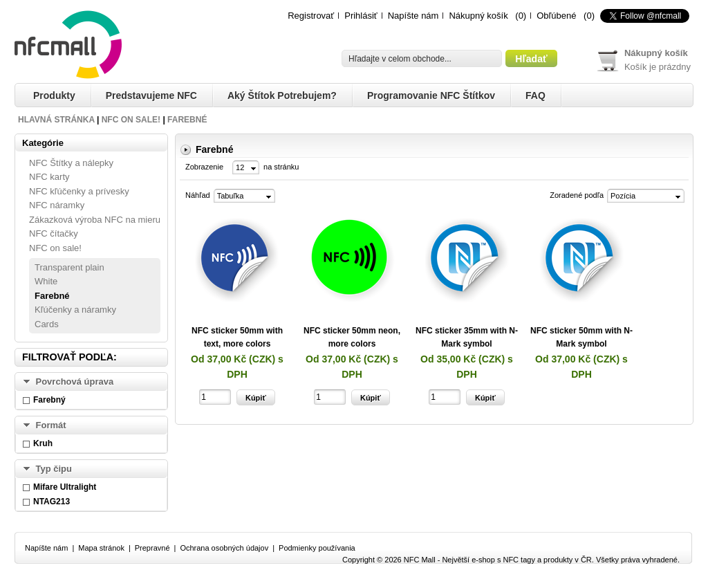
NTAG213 (52, 502)
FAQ (535, 95)
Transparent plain (69, 267)
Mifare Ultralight (65, 487)
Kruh (43, 443)
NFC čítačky (54, 233)
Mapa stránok (101, 548)
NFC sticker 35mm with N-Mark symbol (467, 337)
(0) (521, 16)
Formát (51, 425)
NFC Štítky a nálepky (71, 163)
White (46, 281)
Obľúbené (556, 16)
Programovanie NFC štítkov (431, 95)
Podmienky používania (317, 548)
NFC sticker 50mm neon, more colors (352, 337)
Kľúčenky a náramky (75, 310)
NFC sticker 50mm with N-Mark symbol (581, 337)
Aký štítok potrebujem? (282, 95)
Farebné (187, 120)
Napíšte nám (413, 16)
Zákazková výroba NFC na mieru (95, 220)
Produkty (54, 95)
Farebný (49, 400)
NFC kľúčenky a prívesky (79, 191)
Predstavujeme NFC (151, 95)
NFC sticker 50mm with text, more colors (237, 337)
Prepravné (152, 548)
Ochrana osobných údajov (224, 548)
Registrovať (311, 16)
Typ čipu (54, 469)
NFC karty (49, 177)
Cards (47, 324)
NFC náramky (57, 205)
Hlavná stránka (56, 120)
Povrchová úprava (75, 382)
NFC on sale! (131, 120)
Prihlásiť (361, 16)
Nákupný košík (478, 16)
